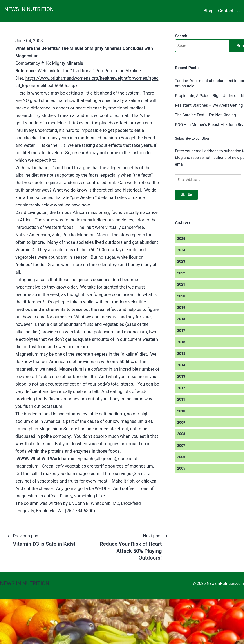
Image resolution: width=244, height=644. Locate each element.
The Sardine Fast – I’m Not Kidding (205, 115)
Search (181, 36)
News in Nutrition (29, 9)
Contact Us (229, 11)
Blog (208, 11)
